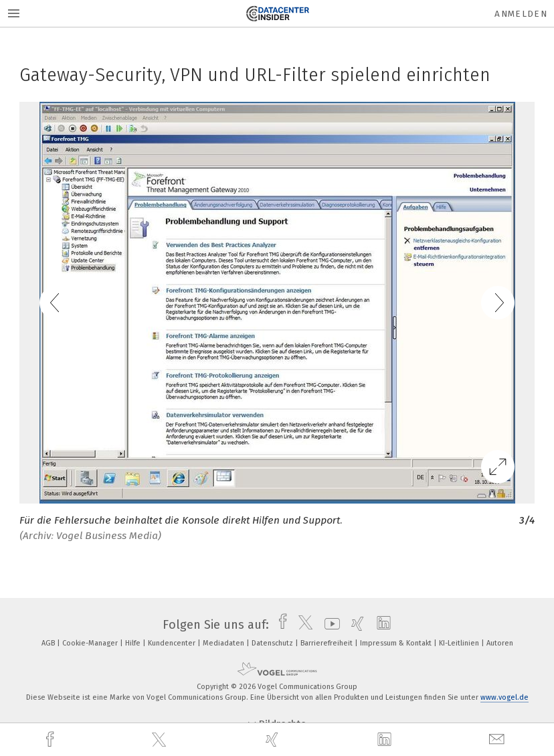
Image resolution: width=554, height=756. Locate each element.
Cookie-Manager (91, 643)
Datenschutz (273, 643)
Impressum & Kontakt (397, 643)
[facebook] (52, 740)
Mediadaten (224, 643)
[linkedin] (386, 740)
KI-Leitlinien (460, 643)
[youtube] (329, 625)
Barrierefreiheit (328, 643)
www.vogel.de (504, 697)
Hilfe (134, 643)
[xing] (274, 740)
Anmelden (521, 14)
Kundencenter (173, 643)
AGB (49, 643)
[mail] (498, 740)
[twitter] (161, 740)
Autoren (500, 643)
